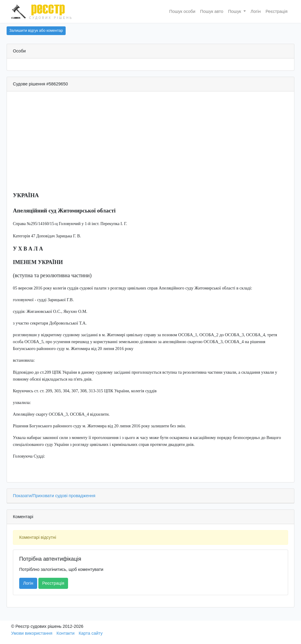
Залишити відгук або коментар (36, 31)
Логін (256, 11)
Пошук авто (212, 11)
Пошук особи (182, 11)
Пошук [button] (235, 11)
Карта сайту (91, 633)
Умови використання (32, 633)
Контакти (66, 633)
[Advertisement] (150, 144)
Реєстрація (277, 11)
